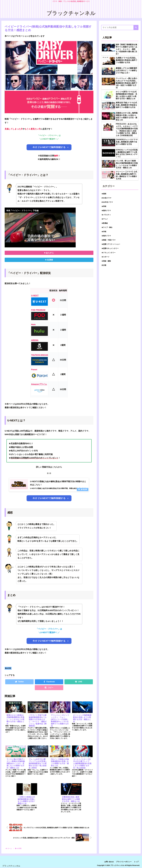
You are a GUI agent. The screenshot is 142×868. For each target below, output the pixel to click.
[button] (136, 28)
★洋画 (8, 668)
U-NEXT (35, 296)
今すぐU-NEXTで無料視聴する (49, 147)
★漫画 (104, 194)
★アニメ (105, 219)
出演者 (50, 260)
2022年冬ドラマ (107, 202)
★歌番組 (105, 223)
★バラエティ (106, 215)
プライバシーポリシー (124, 862)
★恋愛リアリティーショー (111, 244)
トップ (136, 862)
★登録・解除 (106, 261)
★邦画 (104, 206)
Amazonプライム (39, 384)
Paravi (34, 370)
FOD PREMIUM (38, 310)
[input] (120, 28)
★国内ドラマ (106, 211)
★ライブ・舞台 (107, 227)
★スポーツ (105, 257)
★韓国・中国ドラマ (108, 240)
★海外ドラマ (106, 236)
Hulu (33, 325)
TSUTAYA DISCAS (40, 355)
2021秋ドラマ (106, 198)
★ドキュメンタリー (108, 253)
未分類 (104, 265)
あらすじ (50, 253)
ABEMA (35, 340)
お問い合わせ (109, 862)
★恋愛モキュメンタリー (110, 248)
